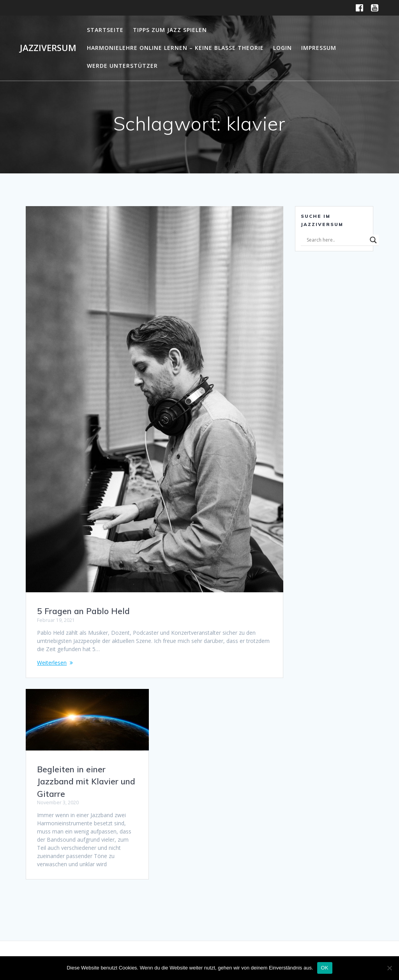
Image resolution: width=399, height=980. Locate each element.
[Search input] (336, 240)
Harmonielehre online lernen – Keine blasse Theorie (175, 48)
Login (282, 48)
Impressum (319, 48)
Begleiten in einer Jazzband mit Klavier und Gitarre (86, 781)
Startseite (105, 30)
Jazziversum (48, 48)
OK (325, 968)
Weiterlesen (52, 663)
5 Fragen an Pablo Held (83, 611)
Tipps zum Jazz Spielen (170, 30)
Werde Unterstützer (122, 66)
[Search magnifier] (373, 240)
